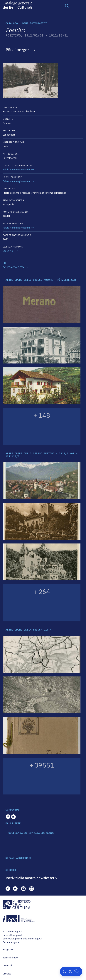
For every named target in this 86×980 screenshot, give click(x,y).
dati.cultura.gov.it (12, 935)
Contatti (7, 966)
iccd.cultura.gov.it (12, 931)
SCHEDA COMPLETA (13, 267)
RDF (5, 263)
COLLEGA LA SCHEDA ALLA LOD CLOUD (31, 833)
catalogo (12, 23)
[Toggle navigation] (67, 6)
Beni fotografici (35, 23)
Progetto (8, 949)
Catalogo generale (18, 5)
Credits (7, 974)
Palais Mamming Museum (16, 170)
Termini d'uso (10, 958)
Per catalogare (11, 942)
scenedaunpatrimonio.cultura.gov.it (22, 939)
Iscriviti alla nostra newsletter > (31, 878)
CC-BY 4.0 (8, 251)
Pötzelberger (17, 50)
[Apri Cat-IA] (71, 972)
